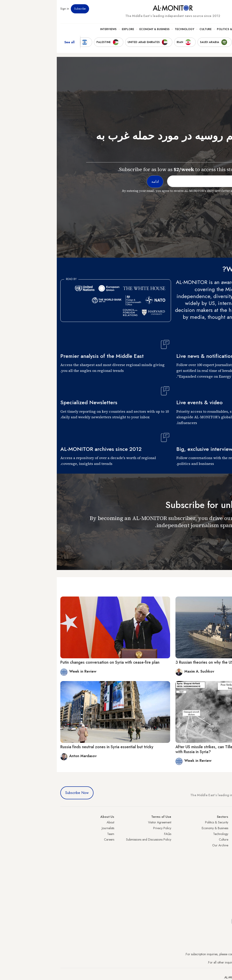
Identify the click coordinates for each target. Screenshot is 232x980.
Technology (128, 29)
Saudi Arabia (220, 828)
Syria (225, 874)
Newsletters (211, 9)
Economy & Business (98, 29)
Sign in (8, 9)
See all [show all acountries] (13, 42)
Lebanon (223, 868)
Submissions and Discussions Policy (92, 839)
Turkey (224, 822)
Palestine (223, 851)
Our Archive (163, 845)
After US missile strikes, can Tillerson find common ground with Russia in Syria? (170, 749)
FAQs (111, 834)
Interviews (52, 29)
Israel (225, 845)
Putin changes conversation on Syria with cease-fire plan (53, 662)
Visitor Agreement (103, 822)
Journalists (51, 828)
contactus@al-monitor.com (212, 962)
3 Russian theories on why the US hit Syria (155, 662)
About (54, 822)
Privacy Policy (105, 828)
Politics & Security (174, 29)
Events (196, 9)
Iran (226, 834)
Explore (71, 29)
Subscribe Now (20, 793)
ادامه (220, 538)
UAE (226, 839)
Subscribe (23, 9)
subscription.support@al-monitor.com (205, 954)
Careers (52, 839)
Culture (149, 29)
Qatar (225, 862)
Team (54, 834)
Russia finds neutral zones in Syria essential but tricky (50, 747)
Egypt (225, 857)
